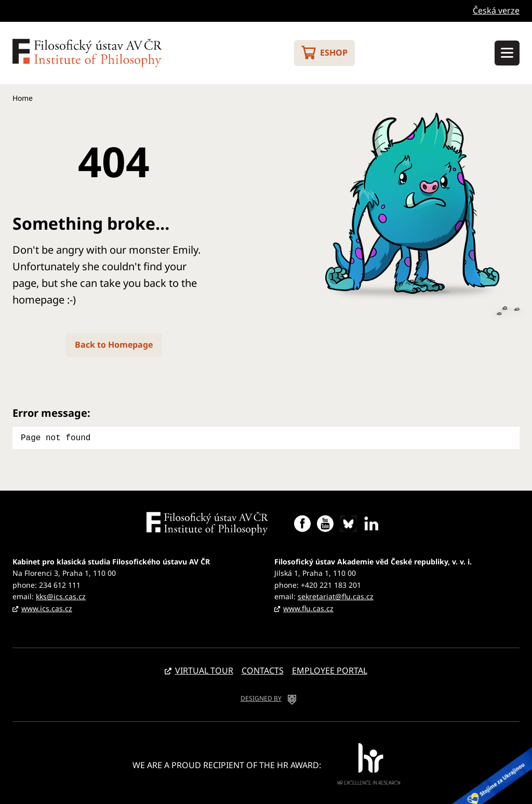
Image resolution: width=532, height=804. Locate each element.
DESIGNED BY (261, 697)
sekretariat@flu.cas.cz (336, 595)
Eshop (334, 52)
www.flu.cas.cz (308, 607)
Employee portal (330, 669)
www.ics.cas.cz (47, 607)
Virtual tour (204, 669)
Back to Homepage (114, 345)
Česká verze (496, 10)
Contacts (263, 669)
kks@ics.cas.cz (61, 595)
